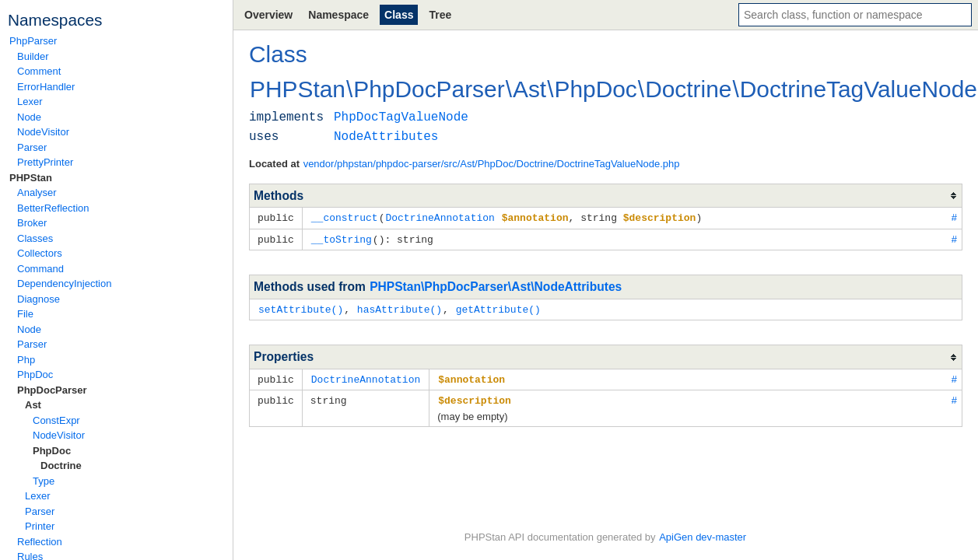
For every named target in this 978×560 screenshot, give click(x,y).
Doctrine (61, 465)
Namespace (338, 15)
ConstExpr (56, 420)
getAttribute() (498, 307)
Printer (40, 526)
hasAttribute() (400, 307)
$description (475, 397)
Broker (32, 223)
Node (29, 117)
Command (40, 269)
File (25, 314)
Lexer (30, 101)
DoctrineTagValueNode (859, 89)
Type (44, 481)
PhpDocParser (52, 390)
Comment (39, 71)
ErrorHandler (46, 87)
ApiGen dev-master (703, 537)
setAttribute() (301, 307)
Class (399, 15)
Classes (35, 238)
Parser (32, 147)
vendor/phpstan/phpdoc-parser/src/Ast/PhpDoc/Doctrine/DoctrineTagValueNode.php (492, 164)
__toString (342, 238)
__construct (345, 217)
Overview (268, 15)
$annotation (471, 376)
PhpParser (33, 41)
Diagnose (39, 299)
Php (26, 360)
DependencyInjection (64, 283)
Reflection (40, 542)
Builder (33, 56)
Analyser (37, 192)
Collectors (40, 253)
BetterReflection (53, 208)
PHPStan (31, 178)
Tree (440, 15)
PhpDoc (35, 374)
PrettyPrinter (45, 162)
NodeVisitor (43, 132)
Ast (33, 405)
